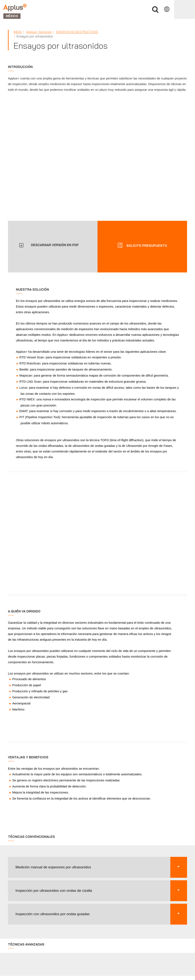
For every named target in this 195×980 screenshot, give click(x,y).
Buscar (155, 10)
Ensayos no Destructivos (77, 32)
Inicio (18, 32)
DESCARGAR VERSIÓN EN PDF (55, 245)
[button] (97, 867)
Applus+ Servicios (39, 32)
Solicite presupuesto (146, 246)
